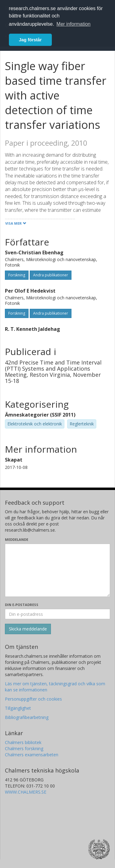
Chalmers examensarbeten (32, 755)
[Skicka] (28, 629)
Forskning (17, 275)
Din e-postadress (22, 605)
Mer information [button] (73, 24)
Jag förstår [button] (30, 40)
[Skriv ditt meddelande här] (57, 570)
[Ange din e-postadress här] (57, 614)
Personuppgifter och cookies (33, 699)
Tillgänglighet (18, 708)
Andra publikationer (51, 275)
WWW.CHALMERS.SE (26, 792)
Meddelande (17, 539)
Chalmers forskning (24, 748)
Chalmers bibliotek (23, 742)
